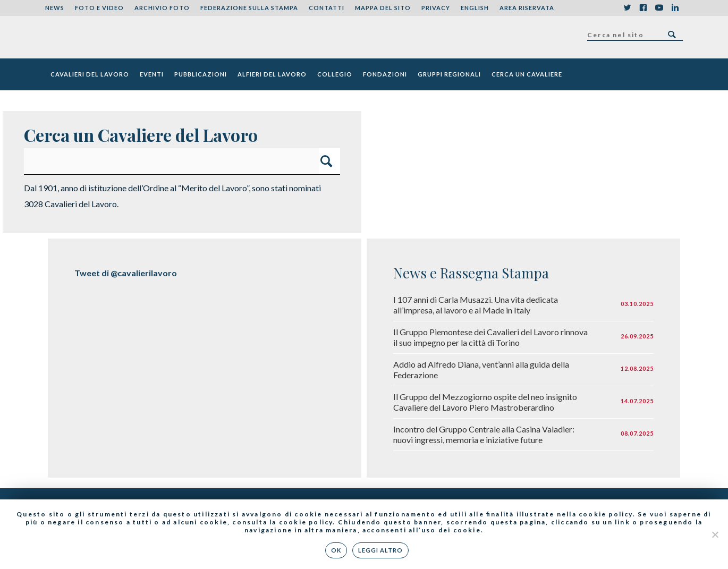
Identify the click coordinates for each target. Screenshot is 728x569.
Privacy (436, 8)
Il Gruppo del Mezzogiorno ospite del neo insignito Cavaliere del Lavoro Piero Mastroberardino (485, 402)
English (475, 8)
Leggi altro (380, 550)
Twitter (627, 8)
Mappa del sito (383, 8)
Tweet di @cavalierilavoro (126, 273)
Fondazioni (385, 74)
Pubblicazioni (201, 74)
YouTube (659, 8)
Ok (336, 550)
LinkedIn (675, 8)
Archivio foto (162, 8)
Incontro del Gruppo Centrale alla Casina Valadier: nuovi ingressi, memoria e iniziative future (484, 434)
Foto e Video (99, 8)
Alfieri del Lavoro (272, 74)
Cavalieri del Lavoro (90, 74)
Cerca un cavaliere (527, 74)
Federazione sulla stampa (249, 8)
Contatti (327, 8)
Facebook (643, 8)
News (55, 8)
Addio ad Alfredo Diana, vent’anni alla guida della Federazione (481, 370)
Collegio (335, 74)
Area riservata (527, 8)
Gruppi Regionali (449, 74)
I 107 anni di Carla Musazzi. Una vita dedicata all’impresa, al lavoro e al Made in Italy (476, 305)
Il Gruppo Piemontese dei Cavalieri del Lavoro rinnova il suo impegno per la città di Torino (490, 337)
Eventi (152, 74)
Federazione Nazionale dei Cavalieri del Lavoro (84, 37)
